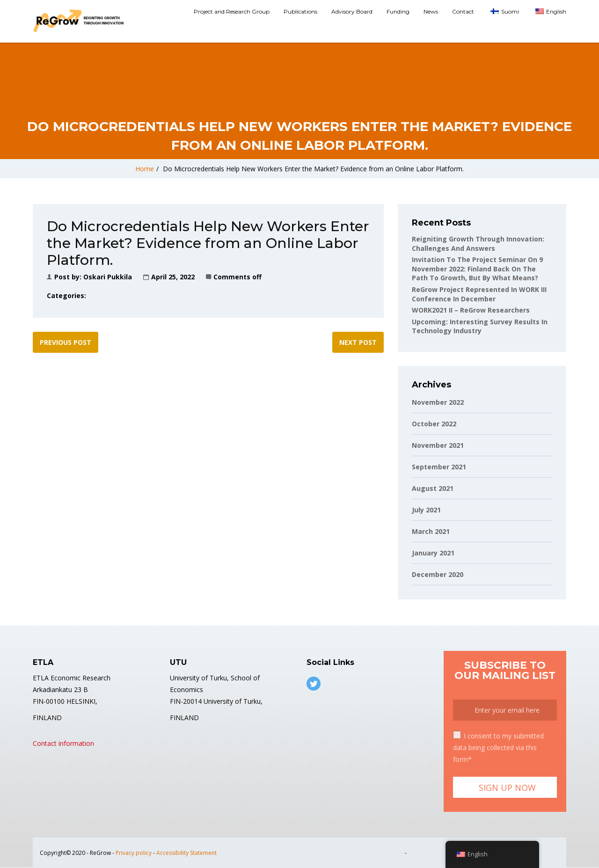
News (431, 11)
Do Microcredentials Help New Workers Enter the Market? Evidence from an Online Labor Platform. (313, 169)
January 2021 (433, 553)
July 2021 (426, 510)
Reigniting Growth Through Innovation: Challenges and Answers (478, 244)
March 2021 (431, 531)
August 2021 (433, 488)
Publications (300, 11)
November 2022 (438, 402)
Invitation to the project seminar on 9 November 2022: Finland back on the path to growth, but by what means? (477, 269)
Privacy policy (134, 853)
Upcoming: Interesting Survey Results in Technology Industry (480, 326)
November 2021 (438, 445)
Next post (358, 342)
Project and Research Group (232, 11)
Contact (463, 11)
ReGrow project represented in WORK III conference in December (479, 294)
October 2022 (434, 424)
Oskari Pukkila (108, 277)
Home (145, 169)
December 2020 (438, 574)
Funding (398, 11)
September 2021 (439, 467)
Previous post (66, 342)
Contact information (63, 743)
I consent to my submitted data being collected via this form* (498, 747)
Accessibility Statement (186, 853)
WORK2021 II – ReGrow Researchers (471, 310)
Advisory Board (352, 11)
